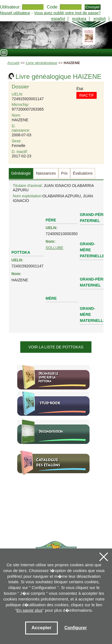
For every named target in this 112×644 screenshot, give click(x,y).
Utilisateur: (10, 7)
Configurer (76, 628)
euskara (79, 19)
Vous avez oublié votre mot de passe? (68, 13)
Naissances (46, 173)
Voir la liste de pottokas (56, 347)
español (58, 19)
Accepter (41, 628)
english (100, 19)
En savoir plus (29, 610)
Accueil (13, 63)
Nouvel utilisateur (15, 13)
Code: (53, 7)
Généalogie (21, 173)
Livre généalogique (41, 63)
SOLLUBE (55, 248)
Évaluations (83, 173)
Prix (64, 173)
